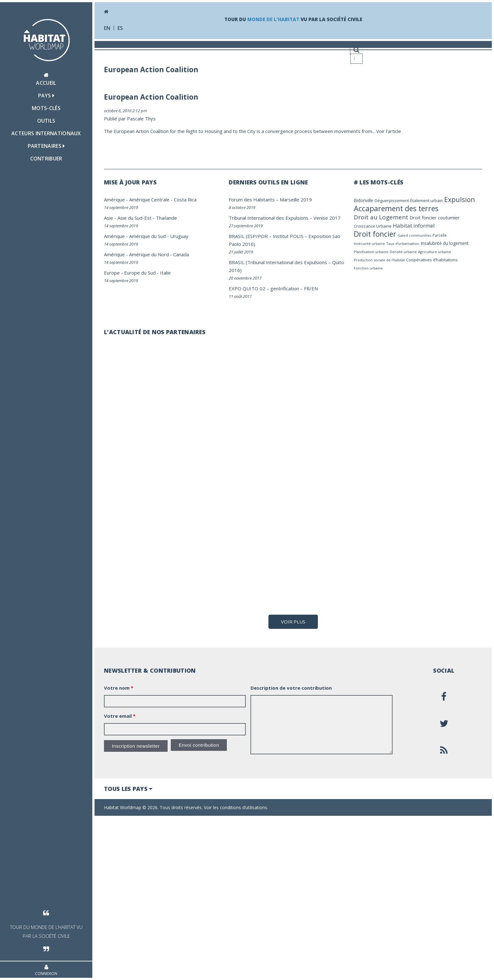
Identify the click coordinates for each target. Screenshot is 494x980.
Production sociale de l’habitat (379, 260)
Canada (181, 254)
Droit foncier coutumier (435, 217)
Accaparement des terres (396, 208)
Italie (165, 273)
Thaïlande (167, 218)
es (120, 28)
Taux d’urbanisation (403, 244)
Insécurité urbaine (369, 244)
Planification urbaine (371, 252)
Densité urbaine (403, 252)
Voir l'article (389, 131)
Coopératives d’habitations (432, 260)
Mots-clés (46, 108)
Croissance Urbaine (373, 226)
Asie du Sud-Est (135, 218)
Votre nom (119, 850)
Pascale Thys (141, 119)
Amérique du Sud (147, 236)
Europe (112, 273)
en (107, 28)
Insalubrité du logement (445, 243)
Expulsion (460, 200)
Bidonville (364, 200)
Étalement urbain (427, 200)
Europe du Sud (140, 273)
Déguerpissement (392, 200)
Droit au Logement (381, 217)
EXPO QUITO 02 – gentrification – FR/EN (273, 288)
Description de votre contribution (291, 850)
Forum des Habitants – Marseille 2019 (270, 200)
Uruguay (179, 236)
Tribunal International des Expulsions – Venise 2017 (285, 218)
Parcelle (440, 235)
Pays (46, 96)
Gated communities (414, 235)
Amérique (114, 200)
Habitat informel (414, 226)
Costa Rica (185, 200)
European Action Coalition (151, 97)
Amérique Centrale (149, 200)
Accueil (46, 79)
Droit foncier (375, 234)
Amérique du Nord (149, 254)
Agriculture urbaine (435, 252)
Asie (109, 218)
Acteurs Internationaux (46, 133)
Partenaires (46, 146)
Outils (46, 121)
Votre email (120, 878)
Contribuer (46, 159)
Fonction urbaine (368, 268)
